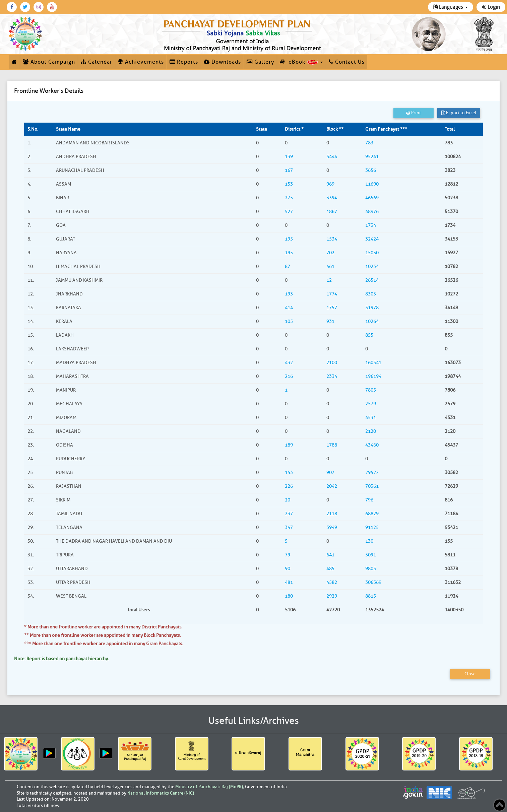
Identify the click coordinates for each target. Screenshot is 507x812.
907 (330, 472)
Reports (184, 62)
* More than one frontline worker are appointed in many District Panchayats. (103, 627)
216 (289, 376)
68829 (372, 514)
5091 (371, 555)
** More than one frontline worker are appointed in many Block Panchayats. (102, 635)
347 (289, 527)
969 (330, 184)
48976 (372, 212)
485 (330, 569)
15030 (372, 253)
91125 (372, 527)
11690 (372, 184)
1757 (332, 308)
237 (289, 514)
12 (329, 280)
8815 (371, 596)
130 (369, 541)
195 (289, 239)
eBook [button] (301, 62)
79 (288, 555)
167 (289, 170)
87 (288, 266)
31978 (372, 308)
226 (289, 486)
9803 (371, 569)
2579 (371, 404)
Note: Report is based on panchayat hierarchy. (61, 659)
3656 (371, 170)
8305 (371, 294)
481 (289, 582)
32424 (372, 239)
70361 (372, 486)
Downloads (222, 62)
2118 (332, 514)
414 (289, 308)
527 (289, 212)
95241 (372, 157)
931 (330, 321)
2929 (332, 596)
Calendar (97, 62)
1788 (332, 445)
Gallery (260, 62)
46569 (372, 198)
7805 (371, 390)
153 (289, 184)
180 (289, 596)
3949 (332, 527)
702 (330, 253)
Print (414, 113)
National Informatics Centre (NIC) (161, 793)
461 (330, 266)
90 (288, 569)
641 (330, 555)
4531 (371, 418)
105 (289, 321)
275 (289, 198)
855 (369, 335)
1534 (332, 239)
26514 (372, 280)
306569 (373, 582)
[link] (243, 34)
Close (470, 674)
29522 (372, 472)
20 (288, 500)
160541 (373, 363)
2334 (332, 376)
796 (369, 500)
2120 (371, 431)
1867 (332, 212)
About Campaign (49, 62)
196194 (373, 376)
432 (289, 363)
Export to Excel (459, 113)
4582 (332, 582)
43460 (372, 445)
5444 (332, 157)
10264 (372, 321)
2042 (332, 486)
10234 (372, 266)
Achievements (141, 62)
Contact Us (347, 62)
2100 (332, 363)
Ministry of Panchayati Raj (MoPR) (209, 787)
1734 (371, 225)
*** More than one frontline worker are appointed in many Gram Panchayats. (104, 644)
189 (289, 445)
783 (369, 143)
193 (289, 294)
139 (289, 157)
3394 (332, 198)
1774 (332, 294)
